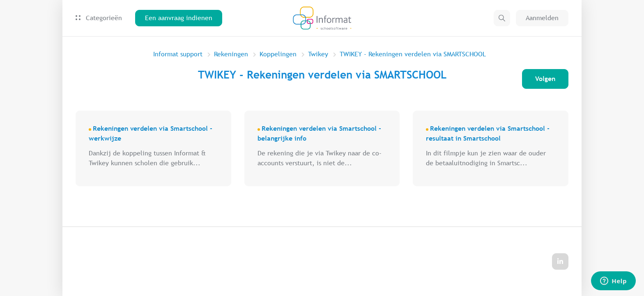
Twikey (318, 54)
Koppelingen (278, 54)
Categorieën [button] (99, 18)
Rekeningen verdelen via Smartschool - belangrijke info (319, 133)
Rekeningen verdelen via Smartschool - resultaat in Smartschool (488, 133)
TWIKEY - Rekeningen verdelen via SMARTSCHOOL (413, 54)
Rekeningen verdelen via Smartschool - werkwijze (151, 133)
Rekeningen (231, 54)
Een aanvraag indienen (179, 18)
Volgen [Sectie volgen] (545, 79)
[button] (502, 18)
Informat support (178, 54)
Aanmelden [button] (542, 18)
